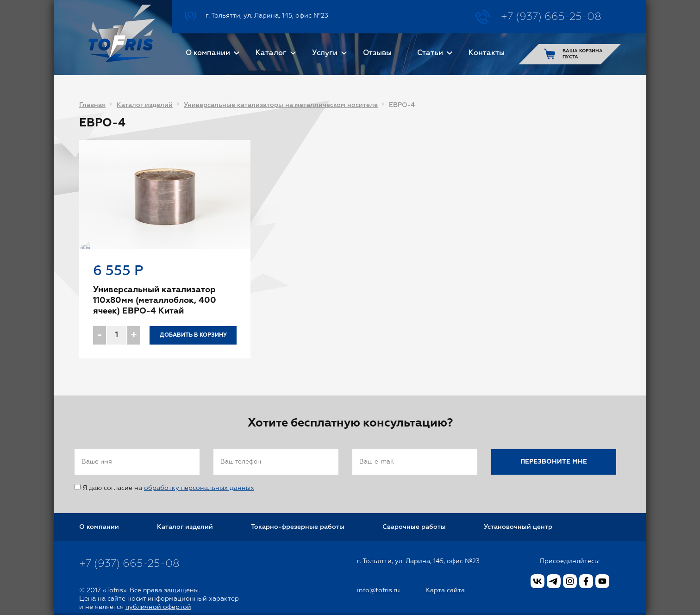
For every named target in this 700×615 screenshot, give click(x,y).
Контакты (487, 53)
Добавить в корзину (193, 335)
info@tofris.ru (378, 590)
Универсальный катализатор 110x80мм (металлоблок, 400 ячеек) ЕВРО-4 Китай (155, 301)
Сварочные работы (414, 527)
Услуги (325, 53)
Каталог (271, 53)
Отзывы (377, 53)
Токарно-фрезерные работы (298, 527)
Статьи (430, 53)
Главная (92, 105)
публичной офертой (158, 607)
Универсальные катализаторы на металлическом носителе (281, 105)
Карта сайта (445, 590)
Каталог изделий (145, 105)
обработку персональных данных (199, 488)
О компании (208, 53)
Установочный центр (518, 527)
